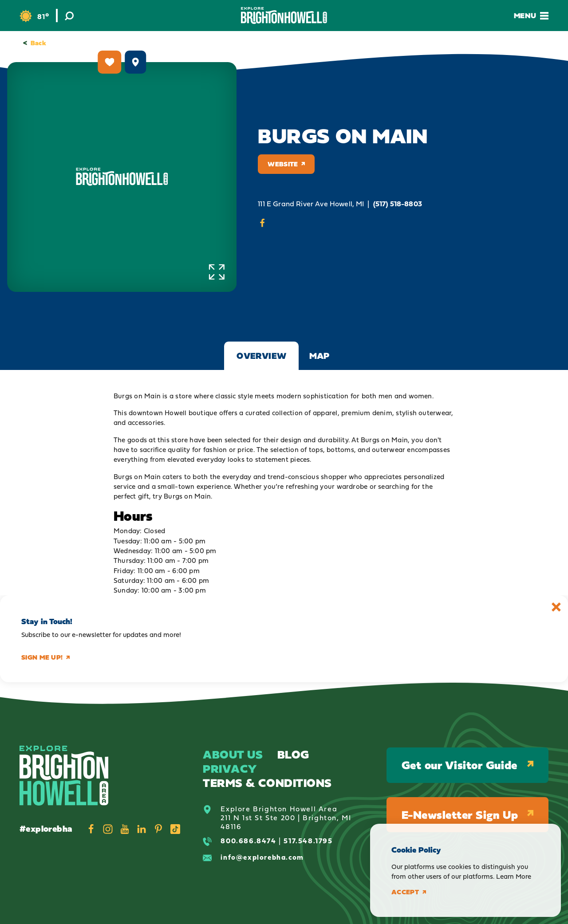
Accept (409, 892)
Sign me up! (45, 657)
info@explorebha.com (262, 857)
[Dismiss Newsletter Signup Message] (556, 607)
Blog (293, 754)
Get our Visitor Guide (467, 765)
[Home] (284, 15)
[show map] (135, 62)
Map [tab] (319, 356)
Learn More (514, 876)
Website (286, 164)
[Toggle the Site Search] (69, 16)
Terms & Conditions (267, 783)
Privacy (230, 769)
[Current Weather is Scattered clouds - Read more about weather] (34, 16)
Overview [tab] (261, 356)
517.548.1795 (308, 841)
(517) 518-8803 (398, 204)
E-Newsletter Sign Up (467, 815)
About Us (233, 754)
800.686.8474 (248, 841)
